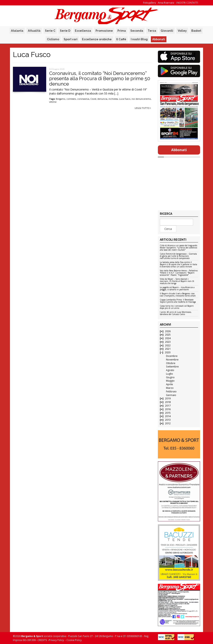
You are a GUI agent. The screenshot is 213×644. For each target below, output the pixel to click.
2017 (168, 406)
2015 (168, 413)
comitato (71, 99)
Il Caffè (121, 39)
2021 (168, 349)
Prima (122, 31)
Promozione (104, 31)
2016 (168, 409)
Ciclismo (53, 39)
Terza (152, 31)
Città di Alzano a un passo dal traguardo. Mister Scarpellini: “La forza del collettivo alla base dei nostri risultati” (179, 248)
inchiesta (113, 99)
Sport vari (71, 39)
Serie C (50, 31)
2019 (168, 398)
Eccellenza (83, 31)
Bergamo (61, 99)
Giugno (170, 377)
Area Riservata (166, 3)
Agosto (170, 370)
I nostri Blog (139, 39)
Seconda (137, 31)
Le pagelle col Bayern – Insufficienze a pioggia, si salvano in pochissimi (177, 289)
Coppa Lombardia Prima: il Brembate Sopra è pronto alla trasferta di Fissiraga (178, 301)
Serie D (65, 31)
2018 (168, 402)
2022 (168, 345)
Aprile (170, 384)
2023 (168, 342)
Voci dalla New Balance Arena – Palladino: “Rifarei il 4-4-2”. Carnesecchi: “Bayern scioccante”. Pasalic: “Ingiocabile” (179, 273)
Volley (182, 31)
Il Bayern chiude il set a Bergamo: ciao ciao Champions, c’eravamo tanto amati (178, 295)
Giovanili (167, 31)
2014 (168, 416)
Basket (196, 31)
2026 (168, 331)
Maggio (170, 381)
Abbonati (159, 39)
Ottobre (171, 363)
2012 (168, 423)
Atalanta (17, 31)
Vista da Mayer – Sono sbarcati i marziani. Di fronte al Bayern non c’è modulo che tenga (177, 281)
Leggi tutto (143, 108)
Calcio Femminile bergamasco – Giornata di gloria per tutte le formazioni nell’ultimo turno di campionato (178, 256)
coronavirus (83, 99)
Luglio (170, 374)
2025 (168, 335)
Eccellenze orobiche (97, 39)
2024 (168, 338)
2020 (168, 352)
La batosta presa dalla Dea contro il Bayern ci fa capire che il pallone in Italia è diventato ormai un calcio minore (178, 265)
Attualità (34, 31)
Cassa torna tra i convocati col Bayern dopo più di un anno (177, 307)
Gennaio (171, 395)
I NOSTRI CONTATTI (187, 3)
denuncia (102, 99)
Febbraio (171, 391)
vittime (53, 102)
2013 (168, 420)
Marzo (170, 388)
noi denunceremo (141, 99)
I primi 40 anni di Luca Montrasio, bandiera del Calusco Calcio (176, 313)
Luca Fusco (125, 99)
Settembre (172, 367)
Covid (93, 99)
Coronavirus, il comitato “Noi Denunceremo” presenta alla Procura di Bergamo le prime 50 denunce (100, 79)
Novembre (172, 360)
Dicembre (172, 356)
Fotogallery (149, 3)
